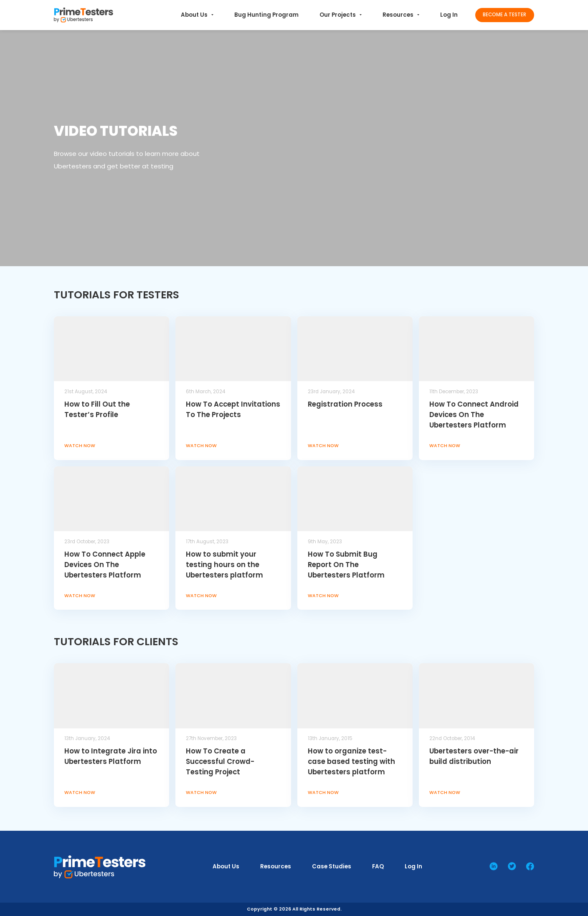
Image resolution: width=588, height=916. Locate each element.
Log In (449, 15)
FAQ (378, 866)
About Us (197, 15)
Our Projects (341, 15)
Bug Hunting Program (266, 15)
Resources (401, 15)
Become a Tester (504, 15)
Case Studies (332, 866)
